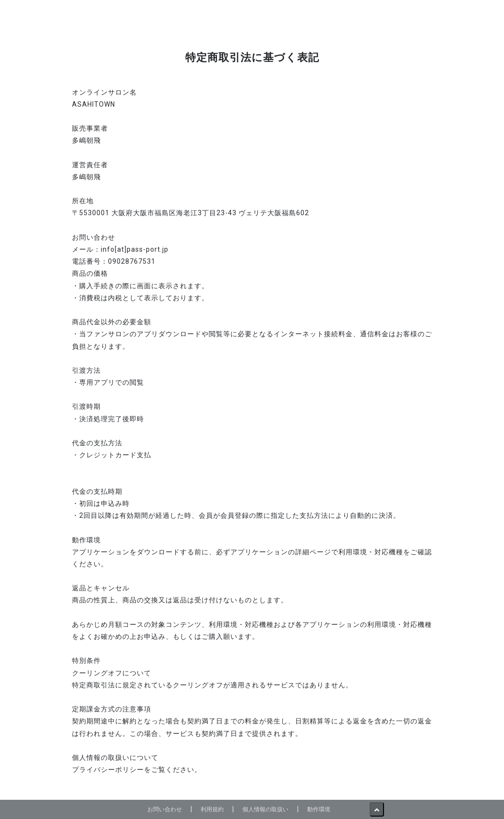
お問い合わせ (165, 809)
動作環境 (319, 809)
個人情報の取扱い (265, 809)
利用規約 (212, 809)
